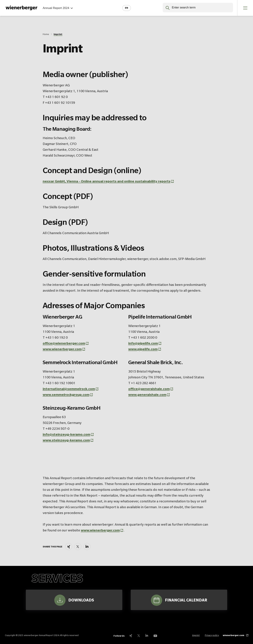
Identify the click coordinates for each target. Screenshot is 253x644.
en (126, 8)
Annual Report (56, 8)
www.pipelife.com (143, 349)
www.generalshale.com (147, 395)
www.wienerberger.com (62, 349)
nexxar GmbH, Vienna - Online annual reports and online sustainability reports (107, 181)
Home (46, 34)
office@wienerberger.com (64, 343)
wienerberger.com (233, 635)
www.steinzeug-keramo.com (66, 440)
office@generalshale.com (149, 389)
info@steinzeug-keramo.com (67, 434)
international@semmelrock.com (69, 389)
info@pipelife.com (143, 343)
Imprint (196, 635)
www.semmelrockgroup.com (66, 395)
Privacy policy (212, 635)
